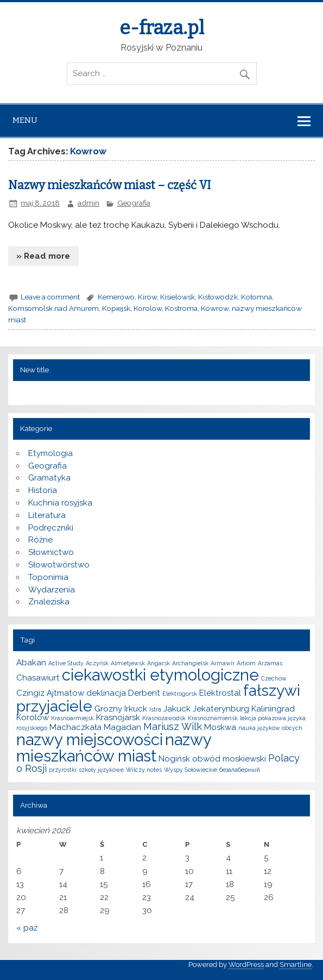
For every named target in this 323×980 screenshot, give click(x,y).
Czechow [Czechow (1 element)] (274, 678)
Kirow (147, 297)
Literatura (47, 515)
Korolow (148, 308)
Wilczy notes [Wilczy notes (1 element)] (144, 770)
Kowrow (215, 308)
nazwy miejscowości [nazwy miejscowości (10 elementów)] (90, 739)
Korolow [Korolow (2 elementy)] (33, 717)
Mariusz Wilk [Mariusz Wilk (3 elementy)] (173, 726)
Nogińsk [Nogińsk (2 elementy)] (174, 759)
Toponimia (48, 577)
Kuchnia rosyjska (60, 503)
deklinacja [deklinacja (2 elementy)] (106, 693)
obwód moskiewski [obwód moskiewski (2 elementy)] (229, 759)
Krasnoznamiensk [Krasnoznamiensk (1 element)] (213, 718)
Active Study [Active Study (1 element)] (66, 663)
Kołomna (256, 297)
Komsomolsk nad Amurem (53, 308)
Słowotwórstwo (59, 565)
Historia (43, 490)
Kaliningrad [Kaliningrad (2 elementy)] (273, 709)
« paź (27, 928)
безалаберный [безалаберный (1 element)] (240, 770)
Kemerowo (116, 297)
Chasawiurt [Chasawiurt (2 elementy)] (38, 678)
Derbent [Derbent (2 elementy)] (144, 693)
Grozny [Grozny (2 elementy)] (108, 709)
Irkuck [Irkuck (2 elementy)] (136, 709)
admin (88, 203)
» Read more (43, 256)
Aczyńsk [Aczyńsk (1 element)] (97, 663)
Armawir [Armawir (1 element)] (223, 663)
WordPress (246, 965)
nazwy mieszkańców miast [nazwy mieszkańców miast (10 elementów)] (114, 747)
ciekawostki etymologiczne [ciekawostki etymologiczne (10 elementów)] (160, 675)
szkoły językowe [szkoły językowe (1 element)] (101, 770)
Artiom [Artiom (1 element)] (246, 663)
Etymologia (50, 453)
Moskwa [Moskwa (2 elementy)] (220, 727)
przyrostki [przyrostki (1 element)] (63, 770)
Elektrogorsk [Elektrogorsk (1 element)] (180, 694)
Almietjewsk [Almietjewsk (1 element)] (128, 663)
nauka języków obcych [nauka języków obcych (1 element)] (270, 728)
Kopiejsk (116, 308)
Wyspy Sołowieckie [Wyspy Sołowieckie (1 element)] (191, 770)
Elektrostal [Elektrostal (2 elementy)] (220, 693)
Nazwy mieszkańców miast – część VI (109, 185)
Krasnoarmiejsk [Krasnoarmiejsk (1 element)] (72, 718)
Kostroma (181, 308)
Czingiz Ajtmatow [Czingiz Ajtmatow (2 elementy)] (50, 693)
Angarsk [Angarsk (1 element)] (159, 663)
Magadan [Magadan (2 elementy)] (122, 727)
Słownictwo (51, 552)
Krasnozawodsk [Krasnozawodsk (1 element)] (164, 718)
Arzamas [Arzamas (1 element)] (270, 663)
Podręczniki (51, 528)
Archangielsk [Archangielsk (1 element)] (190, 663)
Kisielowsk (178, 297)
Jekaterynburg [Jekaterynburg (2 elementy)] (221, 709)
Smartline (296, 965)
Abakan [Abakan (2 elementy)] (31, 663)
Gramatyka (49, 478)
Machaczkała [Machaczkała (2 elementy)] (75, 727)
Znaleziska (49, 602)
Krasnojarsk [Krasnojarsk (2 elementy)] (118, 717)
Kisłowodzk (218, 297)
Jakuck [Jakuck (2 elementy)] (177, 709)
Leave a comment (50, 297)
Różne (40, 540)
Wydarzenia (52, 590)
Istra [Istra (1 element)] (155, 709)
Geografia (134, 203)
